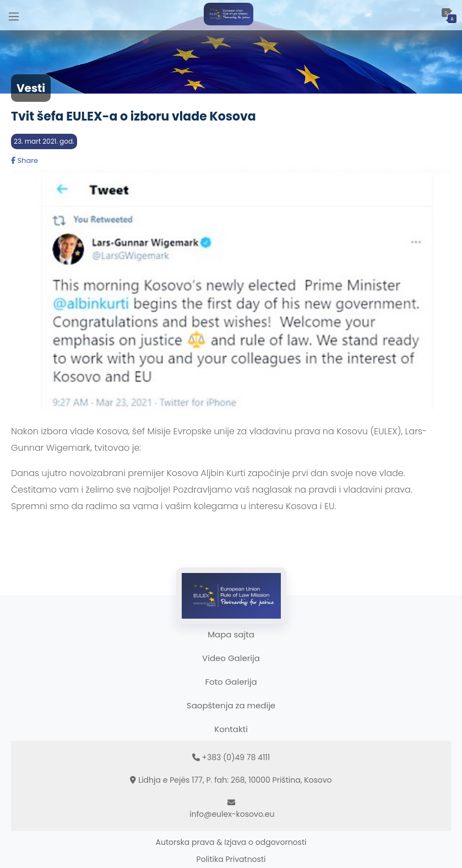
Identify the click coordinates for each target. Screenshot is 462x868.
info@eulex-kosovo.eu (232, 814)
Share (25, 160)
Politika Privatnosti (231, 859)
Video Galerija (231, 658)
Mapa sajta (231, 634)
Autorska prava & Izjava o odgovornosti (231, 842)
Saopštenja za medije (231, 705)
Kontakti (231, 729)
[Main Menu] (14, 15)
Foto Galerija (231, 682)
